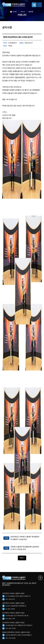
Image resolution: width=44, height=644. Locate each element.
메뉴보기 (39, 5)
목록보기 (22, 558)
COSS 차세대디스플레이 (20, 5)
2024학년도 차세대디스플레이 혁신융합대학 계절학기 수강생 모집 (25, 538)
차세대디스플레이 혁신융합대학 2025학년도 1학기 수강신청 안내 (25, 548)
